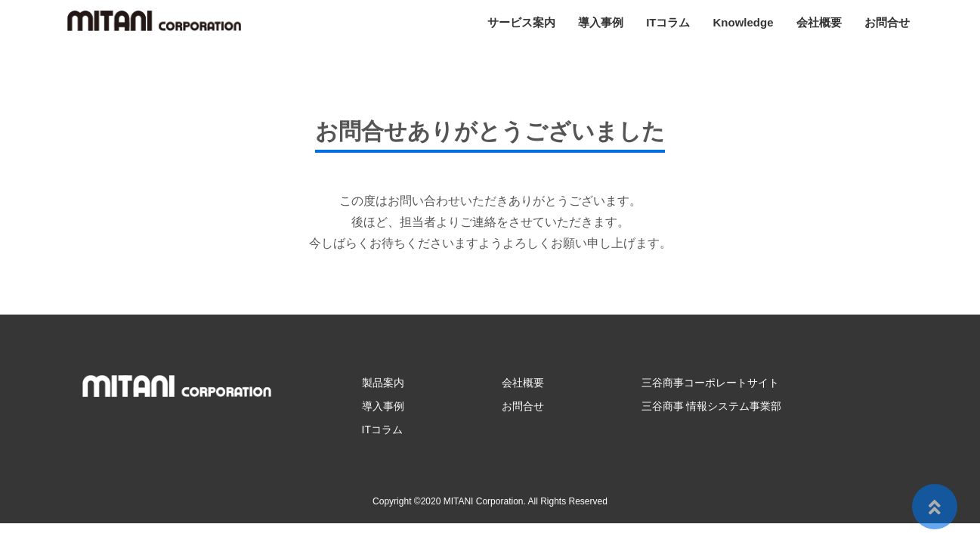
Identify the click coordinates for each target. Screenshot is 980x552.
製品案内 (383, 383)
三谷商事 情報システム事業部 (712, 406)
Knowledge (743, 22)
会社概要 (819, 22)
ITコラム (668, 22)
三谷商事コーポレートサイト (710, 383)
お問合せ (887, 22)
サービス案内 (521, 22)
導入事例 (601, 22)
